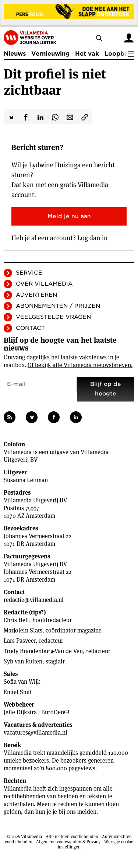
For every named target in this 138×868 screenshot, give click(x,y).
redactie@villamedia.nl (34, 600)
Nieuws (15, 54)
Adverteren (36, 295)
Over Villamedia (44, 284)
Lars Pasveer (20, 641)
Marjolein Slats (23, 630)
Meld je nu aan (69, 216)
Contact (30, 328)
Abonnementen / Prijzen (58, 306)
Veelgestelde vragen (53, 317)
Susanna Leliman (26, 480)
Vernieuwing (50, 54)
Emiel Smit (18, 692)
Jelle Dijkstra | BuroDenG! (37, 712)
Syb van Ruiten (23, 661)
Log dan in (93, 238)
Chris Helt (16, 620)
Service (29, 273)
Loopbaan (120, 54)
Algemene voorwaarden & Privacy (68, 842)
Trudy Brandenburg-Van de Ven (43, 651)
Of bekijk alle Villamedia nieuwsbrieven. (80, 365)
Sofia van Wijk (22, 682)
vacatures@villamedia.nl (36, 733)
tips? (37, 612)
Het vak (87, 54)
